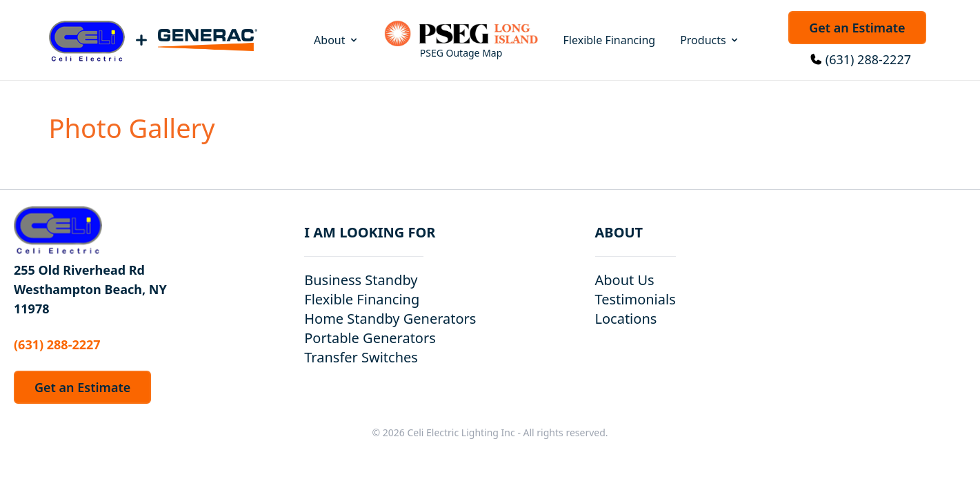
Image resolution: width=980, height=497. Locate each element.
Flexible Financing (610, 40)
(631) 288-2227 (868, 59)
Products (710, 40)
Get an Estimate (857, 28)
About (336, 40)
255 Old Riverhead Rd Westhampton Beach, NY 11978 (90, 289)
